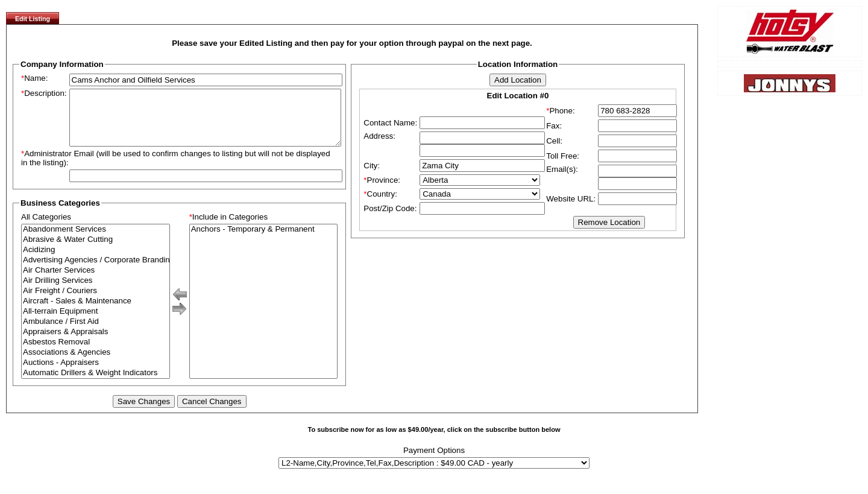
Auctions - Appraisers (96, 374)
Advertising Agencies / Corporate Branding (96, 271)
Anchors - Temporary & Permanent (264, 240)
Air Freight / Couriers (96, 302)
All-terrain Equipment (96, 322)
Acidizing (96, 261)
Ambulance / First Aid (96, 333)
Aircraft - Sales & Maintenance (96, 312)
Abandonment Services (96, 240)
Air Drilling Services (96, 292)
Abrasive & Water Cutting (96, 251)
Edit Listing (33, 19)
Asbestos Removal (96, 353)
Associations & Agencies (96, 363)
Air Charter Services (96, 281)
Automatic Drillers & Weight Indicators (96, 384)
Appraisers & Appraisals (96, 343)
